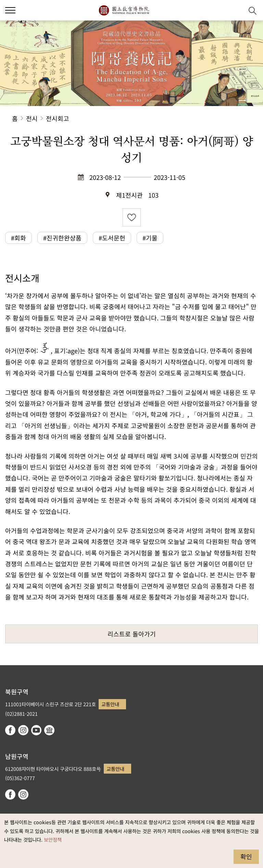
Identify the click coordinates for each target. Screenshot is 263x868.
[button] (10, 10)
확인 (246, 856)
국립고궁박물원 (124, 10)
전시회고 (58, 118)
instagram (23, 730)
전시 (32, 118)
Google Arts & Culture (49, 730)
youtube (36, 730)
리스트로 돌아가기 (132, 634)
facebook (10, 730)
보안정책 (53, 839)
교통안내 (110, 704)
